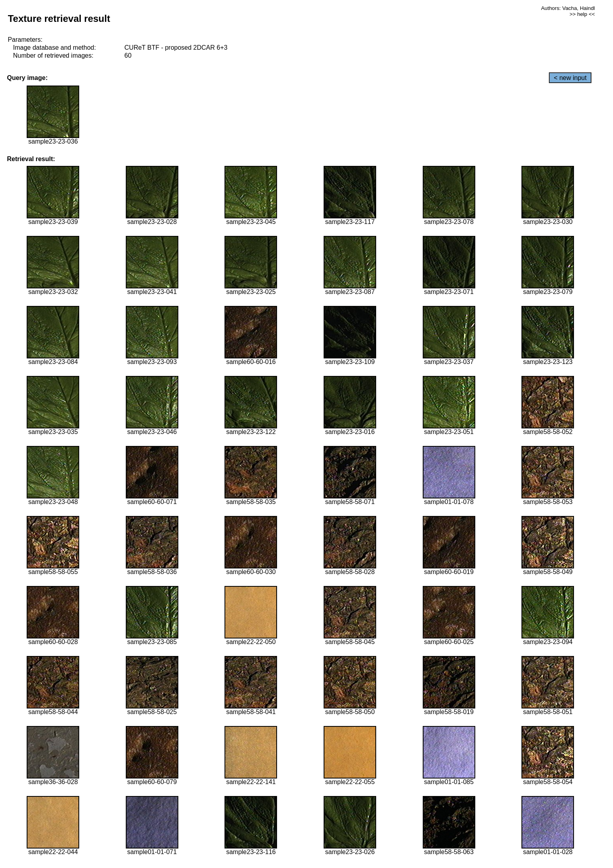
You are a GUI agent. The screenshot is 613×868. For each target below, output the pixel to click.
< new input (570, 78)
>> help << (582, 14)
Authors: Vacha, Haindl (568, 8)
